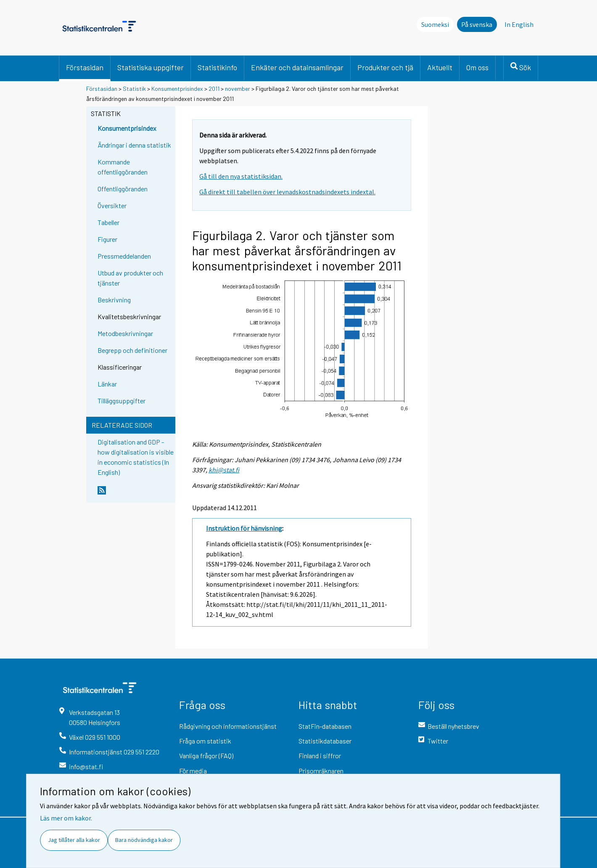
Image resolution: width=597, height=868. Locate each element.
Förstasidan (85, 67)
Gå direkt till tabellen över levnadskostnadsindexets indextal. (287, 192)
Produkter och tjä (385, 67)
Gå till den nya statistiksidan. (241, 176)
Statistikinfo (217, 67)
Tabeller (108, 222)
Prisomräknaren (321, 771)
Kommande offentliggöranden (123, 167)
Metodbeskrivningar (125, 333)
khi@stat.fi (224, 470)
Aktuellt (440, 67)
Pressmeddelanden (124, 256)
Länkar (107, 384)
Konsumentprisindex (177, 89)
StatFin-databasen (325, 726)
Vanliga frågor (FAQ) (206, 756)
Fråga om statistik (205, 741)
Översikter (112, 205)
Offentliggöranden (123, 189)
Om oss (477, 67)
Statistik (134, 89)
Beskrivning (114, 300)
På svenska (477, 24)
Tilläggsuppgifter (122, 401)
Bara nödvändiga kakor (144, 840)
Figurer (107, 239)
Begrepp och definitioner (132, 350)
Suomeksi (435, 24)
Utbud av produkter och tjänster (130, 278)
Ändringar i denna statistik (134, 145)
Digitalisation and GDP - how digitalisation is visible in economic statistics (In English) (136, 457)
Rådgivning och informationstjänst (228, 726)
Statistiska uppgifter (151, 67)
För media (193, 771)
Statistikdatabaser (325, 741)
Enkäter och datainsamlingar (297, 67)
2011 (214, 89)
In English (519, 24)
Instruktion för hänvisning (244, 528)
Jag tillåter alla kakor (74, 840)
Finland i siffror (320, 756)
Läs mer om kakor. (66, 818)
